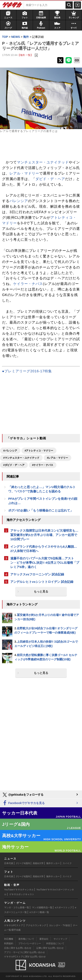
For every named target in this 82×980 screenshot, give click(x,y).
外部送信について (55, 943)
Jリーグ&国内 (23, 863)
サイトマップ (60, 939)
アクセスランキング (36, 925)
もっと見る (41, 591)
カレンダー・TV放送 (60, 925)
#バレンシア (10, 451)
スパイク (67, 863)
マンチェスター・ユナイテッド (43, 162)
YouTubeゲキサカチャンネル (19, 890)
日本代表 (9, 863)
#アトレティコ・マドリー (39, 451)
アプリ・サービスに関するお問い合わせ (25, 952)
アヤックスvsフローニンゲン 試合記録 (37, 574)
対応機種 (9, 939)
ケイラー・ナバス (28, 284)
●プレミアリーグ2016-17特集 (27, 371)
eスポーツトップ (64, 907)
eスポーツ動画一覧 (39, 912)
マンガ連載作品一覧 (42, 907)
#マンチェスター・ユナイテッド (21, 458)
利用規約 (9, 943)
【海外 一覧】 (25, 55)
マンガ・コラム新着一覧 (17, 907)
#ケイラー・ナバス (43, 465)
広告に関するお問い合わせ (18, 948)
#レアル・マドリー (58, 458)
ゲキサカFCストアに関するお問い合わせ (25, 957)
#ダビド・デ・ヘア (14, 465)
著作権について (26, 939)
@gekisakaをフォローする (23, 795)
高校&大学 (38, 863)
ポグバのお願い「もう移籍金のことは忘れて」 (41, 510)
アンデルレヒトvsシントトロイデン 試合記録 (42, 582)
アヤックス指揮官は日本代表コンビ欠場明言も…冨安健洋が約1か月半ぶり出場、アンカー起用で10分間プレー (44, 535)
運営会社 (44, 939)
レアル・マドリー (24, 173)
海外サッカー (53, 863)
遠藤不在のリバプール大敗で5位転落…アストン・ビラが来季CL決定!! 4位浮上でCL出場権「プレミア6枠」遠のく (45, 563)
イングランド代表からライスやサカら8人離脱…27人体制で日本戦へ (44, 549)
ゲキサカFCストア (14, 925)
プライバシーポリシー (30, 943)
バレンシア (19, 201)
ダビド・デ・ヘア (50, 179)
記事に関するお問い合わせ (50, 948)
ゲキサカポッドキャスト (22, 894)
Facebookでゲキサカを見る (23, 803)
